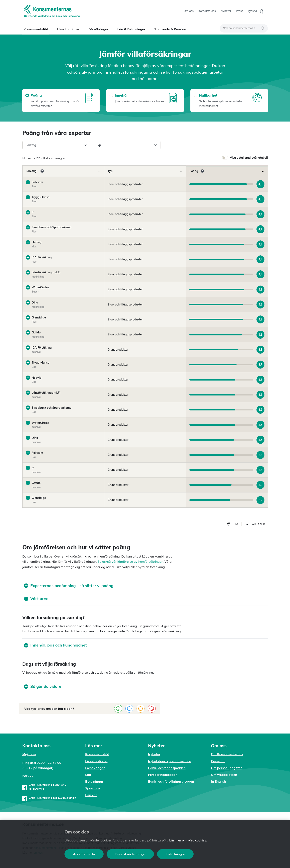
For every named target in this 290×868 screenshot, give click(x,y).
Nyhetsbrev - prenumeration (170, 761)
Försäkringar (98, 29)
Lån (88, 775)
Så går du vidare (43, 686)
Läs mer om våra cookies (188, 840)
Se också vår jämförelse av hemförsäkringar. (131, 562)
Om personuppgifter (226, 768)
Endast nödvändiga (130, 854)
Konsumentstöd (36, 29)
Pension (91, 795)
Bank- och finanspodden (167, 768)
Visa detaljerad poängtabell (249, 158)
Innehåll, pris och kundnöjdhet (55, 645)
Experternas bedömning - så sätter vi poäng (69, 586)
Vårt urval (37, 599)
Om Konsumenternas (227, 754)
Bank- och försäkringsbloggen (171, 781)
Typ (127, 145)
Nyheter (154, 754)
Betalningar (94, 781)
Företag (56, 145)
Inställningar (175, 854)
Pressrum (218, 761)
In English (218, 781)
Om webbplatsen (224, 775)
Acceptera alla (84, 854)
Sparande (93, 788)
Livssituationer (68, 29)
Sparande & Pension (170, 29)
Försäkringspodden (163, 775)
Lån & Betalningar (131, 29)
